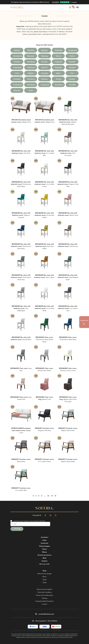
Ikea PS (44, 67)
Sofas (44, 540)
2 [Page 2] (36, 496)
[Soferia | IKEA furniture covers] (17, 7)
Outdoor (45, 561)
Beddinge (59, 50)
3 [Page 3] (39, 496)
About (45, 577)
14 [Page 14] (48, 496)
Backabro (31, 50)
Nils (72, 73)
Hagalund (59, 62)
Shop (44, 571)
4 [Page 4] (42, 496)
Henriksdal (17, 67)
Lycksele (44, 73)
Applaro (17, 50)
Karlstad (72, 67)
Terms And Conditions (45, 592)
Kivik (17, 73)
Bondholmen (18, 56)
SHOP (19, 29)
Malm (58, 73)
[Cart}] (74, 7)
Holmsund (31, 67)
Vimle (31, 90)
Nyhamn (44, 79)
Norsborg (31, 79)
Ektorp (58, 56)
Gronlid (44, 62)
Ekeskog (44, 56)
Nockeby (17, 79)
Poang (58, 79)
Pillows (44, 552)
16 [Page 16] (55, 496)
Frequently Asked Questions (45, 601)
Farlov (72, 56)
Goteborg (31, 62)
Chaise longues (44, 546)
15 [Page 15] (52, 496)
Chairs (44, 549)
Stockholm (31, 85)
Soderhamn (18, 85)
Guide (44, 580)
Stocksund (45, 85)
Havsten (72, 62)
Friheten (17, 62)
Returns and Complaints (45, 589)
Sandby (72, 79)
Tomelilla (72, 85)
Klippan (31, 73)
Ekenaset (31, 56)
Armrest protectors (44, 555)
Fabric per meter (44, 564)
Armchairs (45, 537)
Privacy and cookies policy (44, 595)
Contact (44, 604)
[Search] (70, 7)
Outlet (44, 582)
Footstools (44, 543)
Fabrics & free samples (45, 574)
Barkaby (44, 50)
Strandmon (59, 85)
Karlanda (58, 67)
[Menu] (77, 7)
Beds (44, 558)
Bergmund (73, 50)
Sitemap (45, 598)
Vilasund (17, 90)
